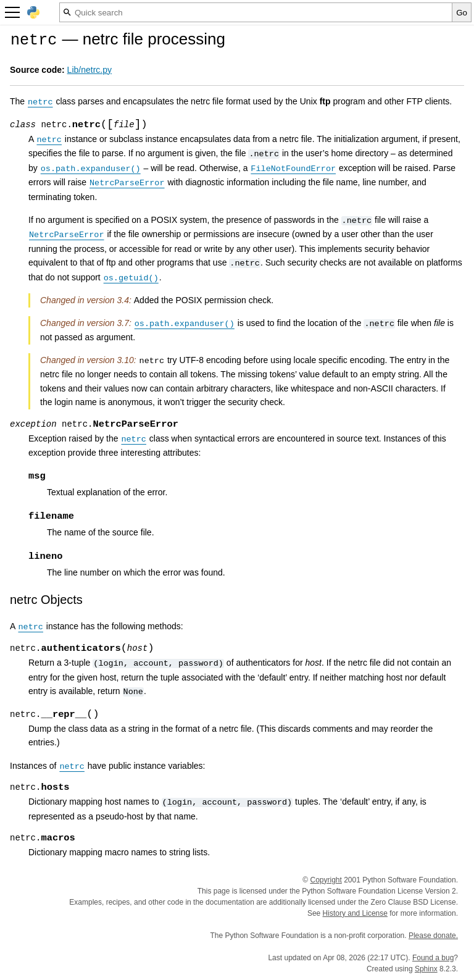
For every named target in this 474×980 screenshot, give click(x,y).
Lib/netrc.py (89, 70)
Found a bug (433, 958)
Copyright (326, 880)
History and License (355, 913)
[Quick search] (256, 12)
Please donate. (433, 936)
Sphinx (426, 969)
